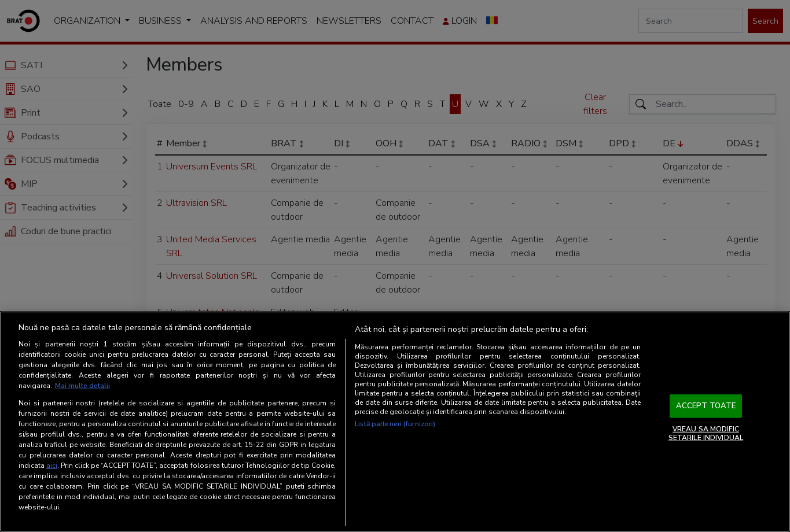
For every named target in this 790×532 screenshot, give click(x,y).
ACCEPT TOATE (706, 406)
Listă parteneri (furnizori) (395, 424)
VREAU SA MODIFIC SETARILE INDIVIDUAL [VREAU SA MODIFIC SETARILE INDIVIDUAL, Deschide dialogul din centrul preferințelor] (706, 433)
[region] (395, 422)
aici (52, 465)
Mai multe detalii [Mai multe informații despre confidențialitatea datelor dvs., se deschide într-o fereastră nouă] (82, 386)
